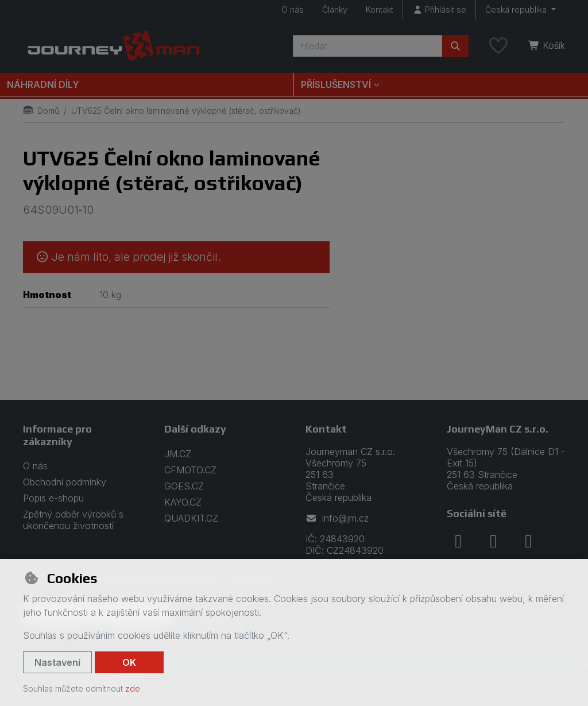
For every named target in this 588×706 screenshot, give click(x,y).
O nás (293, 9)
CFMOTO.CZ (190, 470)
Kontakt (380, 9)
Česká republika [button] (517, 9)
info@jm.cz (337, 518)
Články (335, 9)
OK (129, 662)
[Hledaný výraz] (367, 46)
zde (133, 688)
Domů (41, 111)
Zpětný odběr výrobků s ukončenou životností (73, 520)
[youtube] (528, 541)
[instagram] (493, 541)
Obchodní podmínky (65, 482)
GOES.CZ (184, 486)
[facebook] (458, 541)
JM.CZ (178, 454)
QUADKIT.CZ (191, 518)
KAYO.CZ (183, 502)
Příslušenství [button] (336, 84)
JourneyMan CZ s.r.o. (498, 429)
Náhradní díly (43, 84)
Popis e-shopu (53, 498)
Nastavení (57, 662)
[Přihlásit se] (439, 9)
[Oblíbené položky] (498, 46)
